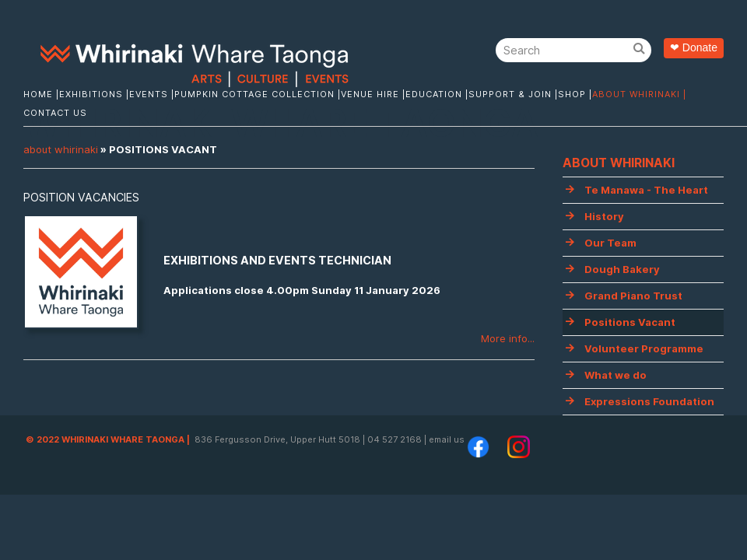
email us (447, 439)
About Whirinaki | (639, 94)
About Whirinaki (61, 149)
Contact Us (55, 113)
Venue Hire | (373, 94)
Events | (152, 94)
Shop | (575, 94)
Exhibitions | (94, 94)
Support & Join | (513, 94)
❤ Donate (694, 47)
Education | (437, 94)
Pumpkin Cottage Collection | (258, 94)
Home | (41, 94)
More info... (508, 338)
